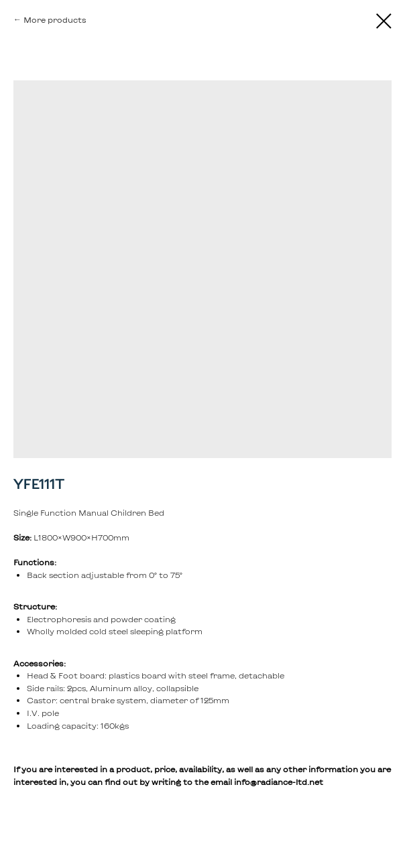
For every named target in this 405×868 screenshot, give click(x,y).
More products (55, 19)
